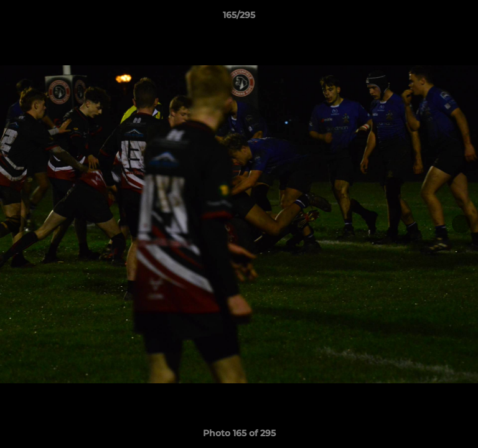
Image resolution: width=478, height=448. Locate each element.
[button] (463, 18)
